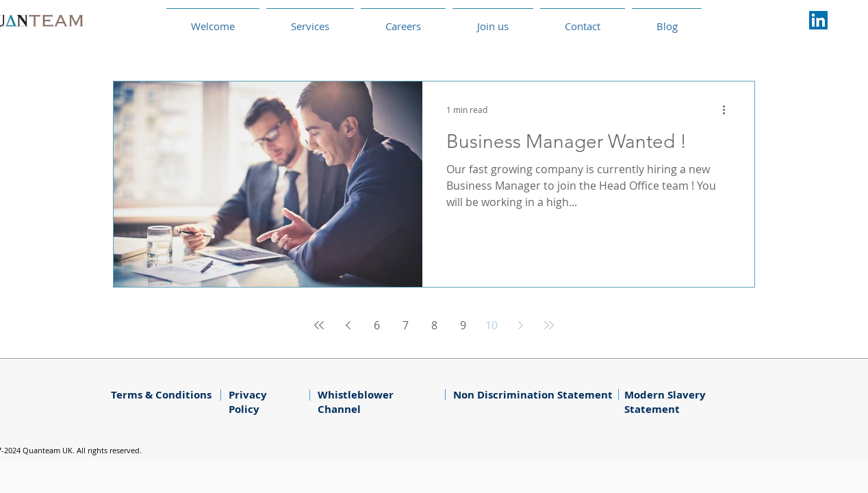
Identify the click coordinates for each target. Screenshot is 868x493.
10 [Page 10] (492, 325)
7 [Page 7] (406, 325)
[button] (403, 20)
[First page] (319, 325)
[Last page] (549, 325)
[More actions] (728, 110)
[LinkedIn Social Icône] (818, 20)
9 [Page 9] (463, 325)
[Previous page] (348, 325)
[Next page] (520, 325)
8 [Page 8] (434, 325)
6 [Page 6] (377, 325)
